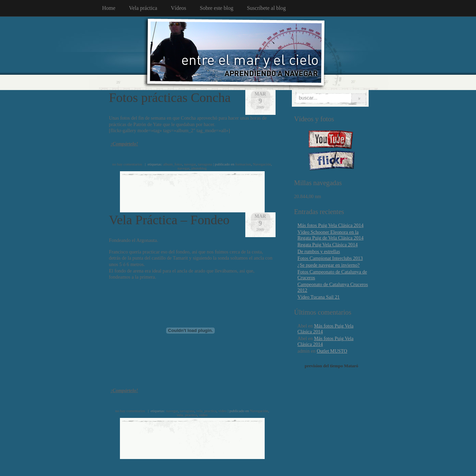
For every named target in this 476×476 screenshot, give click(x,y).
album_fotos (173, 164)
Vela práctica (143, 8)
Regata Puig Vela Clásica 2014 (328, 245)
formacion (243, 164)
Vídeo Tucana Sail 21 (319, 297)
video (222, 411)
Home (109, 8)
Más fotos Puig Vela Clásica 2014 (331, 225)
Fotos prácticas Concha (170, 98)
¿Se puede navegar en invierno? (329, 265)
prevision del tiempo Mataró (332, 366)
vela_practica (206, 411)
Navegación (262, 164)
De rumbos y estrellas (319, 251)
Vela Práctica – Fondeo (169, 220)
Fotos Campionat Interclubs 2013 (330, 258)
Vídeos (179, 8)
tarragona (205, 164)
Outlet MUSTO (332, 351)
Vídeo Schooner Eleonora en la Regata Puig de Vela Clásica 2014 (331, 235)
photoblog (199, 168)
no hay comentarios (127, 164)
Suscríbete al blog (267, 8)
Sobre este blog (217, 8)
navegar (190, 164)
